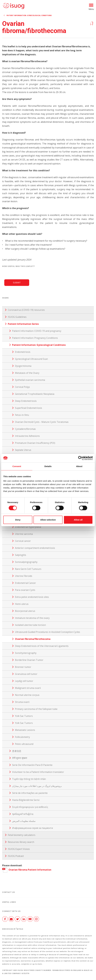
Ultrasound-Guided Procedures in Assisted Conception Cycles (48, 632)
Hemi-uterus (22, 604)
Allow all (78, 520)
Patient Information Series (23, 324)
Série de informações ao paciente (30, 793)
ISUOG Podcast (16, 856)
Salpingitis (21, 555)
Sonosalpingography (26, 562)
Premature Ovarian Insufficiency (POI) (35, 443)
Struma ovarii (22, 702)
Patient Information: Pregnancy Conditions (35, 338)
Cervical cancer (23, 541)
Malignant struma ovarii (28, 688)
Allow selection (48, 520)
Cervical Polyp (22, 387)
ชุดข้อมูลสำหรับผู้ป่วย (23, 814)
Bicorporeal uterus (25, 611)
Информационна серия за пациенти (32, 828)
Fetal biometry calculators (22, 835)
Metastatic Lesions (25, 730)
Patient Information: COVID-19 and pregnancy (37, 331)
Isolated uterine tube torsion (30, 625)
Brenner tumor (23, 667)
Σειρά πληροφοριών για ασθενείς (30, 807)
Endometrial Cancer (25, 583)
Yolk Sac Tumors (24, 716)
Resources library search (21, 842)
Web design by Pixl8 (13, 929)
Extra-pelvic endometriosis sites (32, 597)
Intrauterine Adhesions (27, 436)
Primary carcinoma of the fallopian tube (36, 709)
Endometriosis (23, 352)
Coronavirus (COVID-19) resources (26, 310)
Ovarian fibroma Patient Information (27, 870)
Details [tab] (48, 466)
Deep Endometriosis (26, 401)
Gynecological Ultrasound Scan (31, 359)
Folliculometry (22, 737)
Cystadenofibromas (25, 429)
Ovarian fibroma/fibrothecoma (33, 639)
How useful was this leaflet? (18, 266)
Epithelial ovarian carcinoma (30, 380)
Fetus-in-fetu (22, 415)
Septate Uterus (23, 450)
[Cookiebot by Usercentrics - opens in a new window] (80, 458)
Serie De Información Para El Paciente (32, 765)
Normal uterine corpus (27, 695)
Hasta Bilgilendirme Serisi (26, 800)
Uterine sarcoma (24, 534)
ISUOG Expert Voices (19, 849)
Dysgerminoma (23, 366)
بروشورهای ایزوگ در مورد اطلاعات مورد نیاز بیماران (37, 786)
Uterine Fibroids (24, 576)
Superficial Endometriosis (28, 408)
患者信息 (17, 751)
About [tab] (79, 466)
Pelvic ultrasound (24, 744)
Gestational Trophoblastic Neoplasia (35, 394)
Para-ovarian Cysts (25, 590)
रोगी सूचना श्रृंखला (20, 758)
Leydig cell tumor (24, 681)
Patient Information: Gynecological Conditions (29, 15)
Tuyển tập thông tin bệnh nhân (29, 779)
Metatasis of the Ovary (27, 373)
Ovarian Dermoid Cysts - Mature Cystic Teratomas (42, 422)
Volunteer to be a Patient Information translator (38, 772)
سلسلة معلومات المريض (24, 821)
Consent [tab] (17, 466)
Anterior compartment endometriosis (35, 548)
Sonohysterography (26, 653)
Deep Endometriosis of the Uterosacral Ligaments (42, 646)
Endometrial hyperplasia (28, 527)
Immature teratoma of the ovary (32, 618)
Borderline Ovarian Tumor (29, 660)
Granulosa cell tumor (26, 674)
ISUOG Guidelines (17, 317)
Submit (17, 283)
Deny (18, 520)
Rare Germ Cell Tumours (28, 569)
